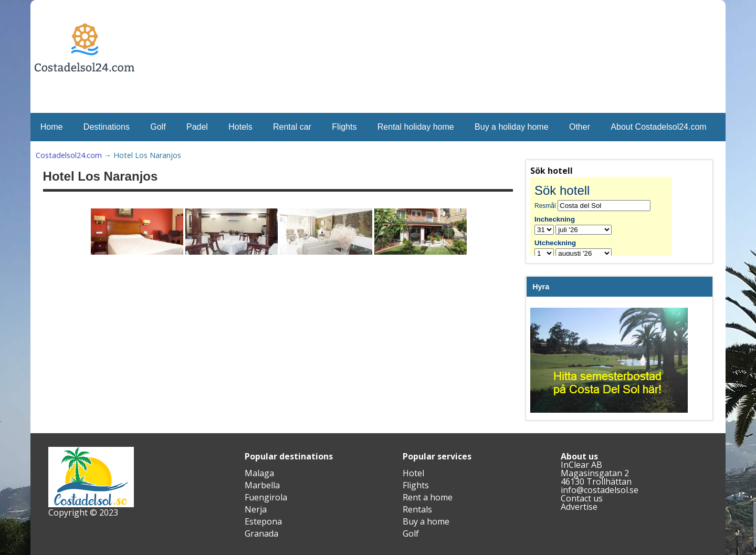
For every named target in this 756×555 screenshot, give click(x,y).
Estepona (263, 521)
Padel (197, 127)
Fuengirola (266, 497)
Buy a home (426, 521)
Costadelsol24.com (69, 155)
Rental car (292, 127)
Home (52, 127)
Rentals (417, 509)
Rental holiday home (416, 127)
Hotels (240, 127)
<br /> (609, 216)
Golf (158, 127)
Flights (344, 127)
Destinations (107, 127)
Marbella (262, 485)
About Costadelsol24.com (658, 127)
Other (580, 127)
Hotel (413, 473)
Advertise (579, 507)
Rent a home (428, 497)
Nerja (256, 509)
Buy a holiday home (512, 127)
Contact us (582, 498)
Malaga (259, 473)
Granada (261, 533)
